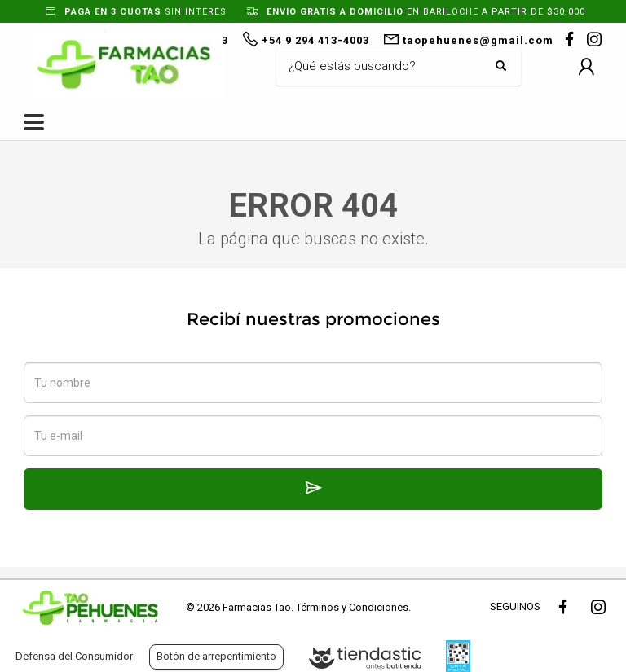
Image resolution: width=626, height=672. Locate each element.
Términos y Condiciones (352, 607)
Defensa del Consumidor (74, 656)
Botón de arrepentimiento (216, 656)
